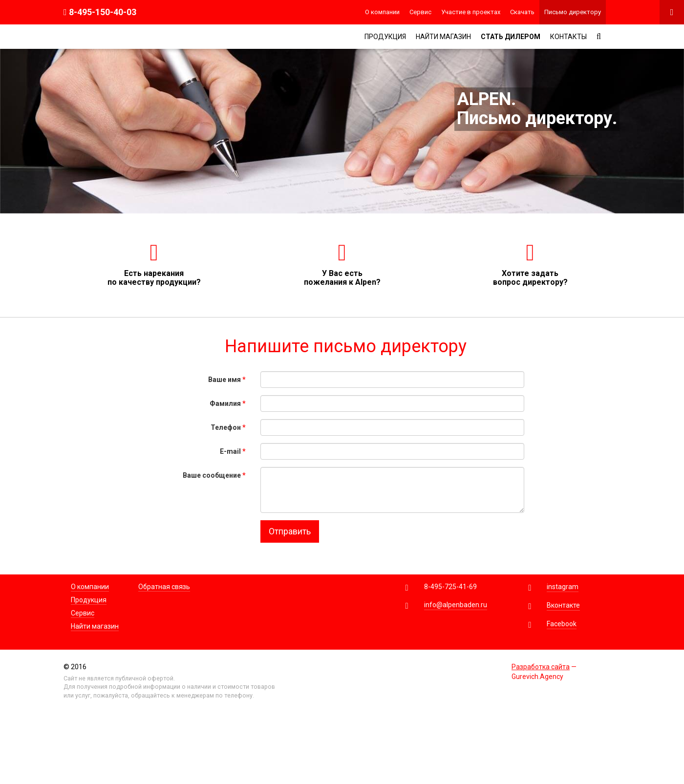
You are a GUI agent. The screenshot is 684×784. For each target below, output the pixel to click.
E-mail (233, 451)
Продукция (385, 37)
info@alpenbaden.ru (456, 605)
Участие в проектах (471, 12)
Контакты (568, 37)
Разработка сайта (541, 667)
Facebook (562, 624)
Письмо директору (573, 12)
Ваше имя (227, 380)
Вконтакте (563, 605)
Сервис (420, 12)
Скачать (522, 12)
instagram (563, 587)
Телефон (228, 427)
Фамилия (228, 403)
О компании (382, 12)
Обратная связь (164, 587)
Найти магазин (443, 37)
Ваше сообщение (214, 475)
